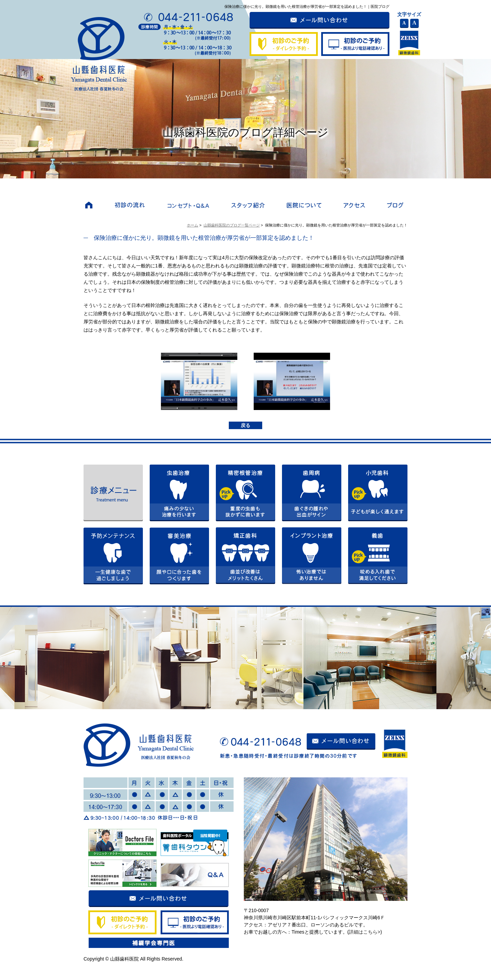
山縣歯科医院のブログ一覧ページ (232, 225)
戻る (245, 425)
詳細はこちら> (364, 932)
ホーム (192, 225)
